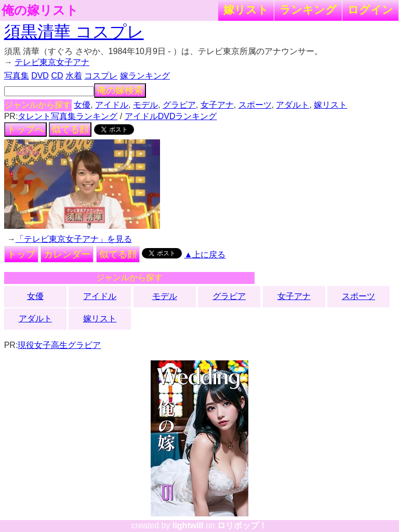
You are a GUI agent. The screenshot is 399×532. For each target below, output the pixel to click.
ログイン (370, 10)
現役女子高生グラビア (59, 345)
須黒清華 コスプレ (74, 32)
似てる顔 (70, 129)
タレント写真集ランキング (68, 116)
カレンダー (67, 254)
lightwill (188, 525)
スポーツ (255, 105)
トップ (21, 254)
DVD (40, 76)
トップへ (25, 129)
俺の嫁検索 (120, 90)
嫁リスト (246, 10)
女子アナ (217, 105)
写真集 (17, 76)
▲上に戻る (205, 255)
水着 (74, 76)
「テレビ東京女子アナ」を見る (74, 239)
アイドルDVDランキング (171, 116)
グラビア (179, 105)
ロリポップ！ (242, 525)
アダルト (292, 105)
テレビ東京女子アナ (52, 62)
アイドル (112, 105)
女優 (82, 105)
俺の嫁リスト (40, 10)
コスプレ (101, 76)
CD (57, 76)
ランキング (308, 10)
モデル (145, 105)
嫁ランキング (145, 76)
